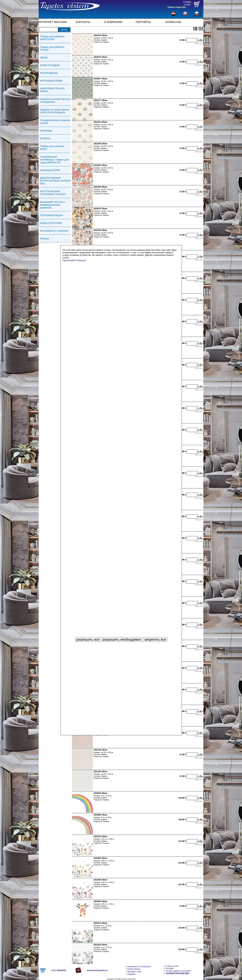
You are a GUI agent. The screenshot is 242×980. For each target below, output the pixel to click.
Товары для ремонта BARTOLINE (52, 38)
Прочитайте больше (74, 260)
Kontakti (170, 968)
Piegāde (130, 974)
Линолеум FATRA (50, 170)
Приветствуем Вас (177, 7)
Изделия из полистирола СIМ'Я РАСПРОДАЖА (54, 111)
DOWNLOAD (173, 22)
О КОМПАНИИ (113, 22)
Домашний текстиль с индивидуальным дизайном (53, 205)
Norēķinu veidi (133, 972)
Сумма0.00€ (187, 3)
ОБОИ (44, 57)
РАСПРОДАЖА (49, 73)
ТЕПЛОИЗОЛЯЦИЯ (51, 215)
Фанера (44, 238)
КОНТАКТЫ (83, 22)
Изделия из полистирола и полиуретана (56, 100)
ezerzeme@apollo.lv (97, 970)
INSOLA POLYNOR (51, 223)
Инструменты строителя (54, 231)
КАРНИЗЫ (46, 131)
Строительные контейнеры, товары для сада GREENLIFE (54, 160)
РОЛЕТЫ (45, 138)
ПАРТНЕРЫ (143, 22)
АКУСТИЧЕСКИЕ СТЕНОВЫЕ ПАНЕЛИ (53, 193)
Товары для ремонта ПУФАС (52, 48)
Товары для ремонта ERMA (52, 148)
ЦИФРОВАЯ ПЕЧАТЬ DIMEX (52, 90)
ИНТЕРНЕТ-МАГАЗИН (53, 22)
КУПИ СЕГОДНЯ (50, 65)
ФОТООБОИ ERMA (51, 81)
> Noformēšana (133, 969)
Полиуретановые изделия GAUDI (55, 122)
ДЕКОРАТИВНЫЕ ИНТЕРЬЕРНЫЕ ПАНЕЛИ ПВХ (55, 181)
